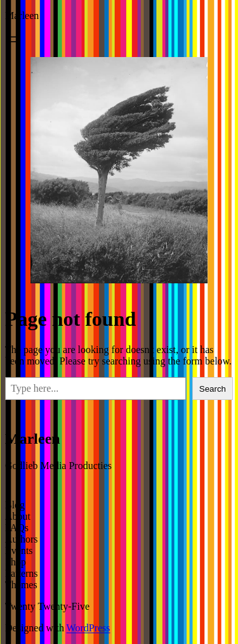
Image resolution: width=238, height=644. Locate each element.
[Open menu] (13, 39)
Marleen (22, 16)
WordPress (89, 628)
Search (213, 389)
